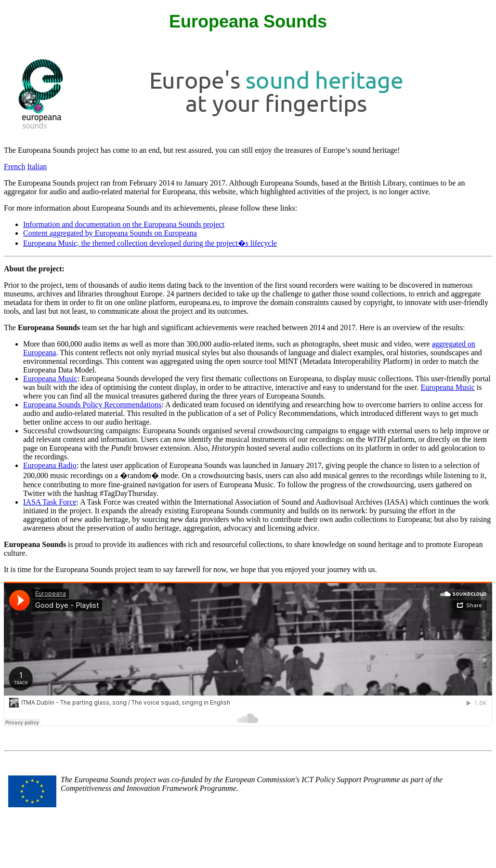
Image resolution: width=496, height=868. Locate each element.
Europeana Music (50, 379)
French (14, 167)
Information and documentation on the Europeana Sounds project (124, 224)
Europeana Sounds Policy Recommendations (92, 405)
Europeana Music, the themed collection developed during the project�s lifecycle (150, 243)
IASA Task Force (50, 502)
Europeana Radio (50, 465)
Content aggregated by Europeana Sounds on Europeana (110, 233)
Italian (37, 167)
